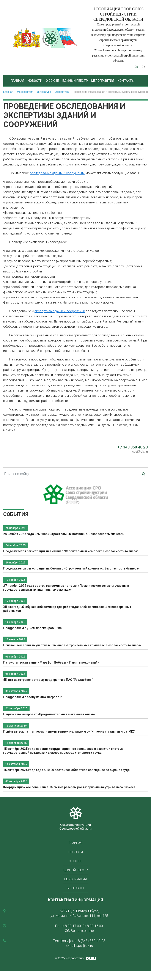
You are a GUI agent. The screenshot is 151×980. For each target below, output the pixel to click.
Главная (17, 81)
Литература (44, 92)
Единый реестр (75, 81)
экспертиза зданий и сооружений (60, 311)
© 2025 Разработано (69, 958)
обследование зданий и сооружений (57, 173)
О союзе (52, 81)
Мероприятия (103, 81)
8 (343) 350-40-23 (92, 941)
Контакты (126, 81)
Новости (35, 81)
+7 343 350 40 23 (133, 447)
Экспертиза (62, 92)
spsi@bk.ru (140, 451)
